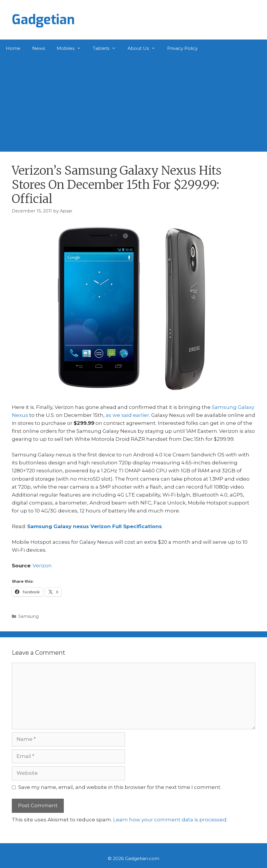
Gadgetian (43, 20)
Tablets (107, 48)
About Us (144, 48)
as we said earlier (127, 415)
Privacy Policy (182, 48)
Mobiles (72, 48)
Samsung (29, 616)
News (39, 48)
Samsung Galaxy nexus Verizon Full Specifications (95, 526)
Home (13, 48)
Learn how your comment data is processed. (170, 820)
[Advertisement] (133, 101)
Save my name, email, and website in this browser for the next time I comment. (120, 787)
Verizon (42, 566)
